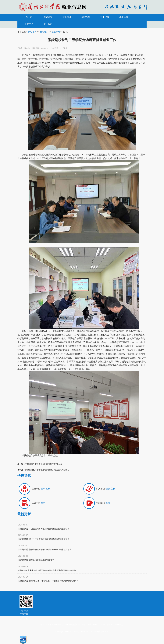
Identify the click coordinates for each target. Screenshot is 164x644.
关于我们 (48, 24)
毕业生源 (124, 17)
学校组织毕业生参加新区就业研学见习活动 (43, 464)
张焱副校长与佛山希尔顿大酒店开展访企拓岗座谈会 (47, 470)
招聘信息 (86, 17)
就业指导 (105, 17)
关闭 (66, 48)
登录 (43, 489)
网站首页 (32, 32)
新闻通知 (48, 17)
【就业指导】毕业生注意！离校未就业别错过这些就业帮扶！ (43, 529)
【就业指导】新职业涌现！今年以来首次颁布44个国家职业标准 (44, 550)
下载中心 (29, 24)
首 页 (29, 17)
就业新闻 (56, 32)
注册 (48, 489)
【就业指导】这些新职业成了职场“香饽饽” (36, 560)
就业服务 (67, 17)
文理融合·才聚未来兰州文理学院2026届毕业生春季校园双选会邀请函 (47, 570)
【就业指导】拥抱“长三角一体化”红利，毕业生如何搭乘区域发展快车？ (48, 581)
